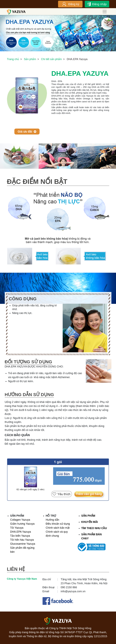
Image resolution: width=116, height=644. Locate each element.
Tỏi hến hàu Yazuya (22, 540)
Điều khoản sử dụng (58, 524)
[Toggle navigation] (105, 12)
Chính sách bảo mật (58, 528)
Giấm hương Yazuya (22, 524)
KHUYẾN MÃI (90, 522)
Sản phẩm (30, 59)
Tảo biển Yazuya (20, 536)
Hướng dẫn (53, 520)
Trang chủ (13, 59)
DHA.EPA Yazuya (21, 532)
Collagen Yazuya (20, 520)
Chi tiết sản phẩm (51, 59)
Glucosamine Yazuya (23, 544)
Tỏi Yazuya (17, 528)
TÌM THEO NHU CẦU (94, 528)
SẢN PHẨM (88, 516)
